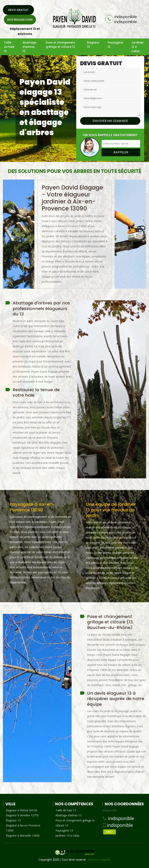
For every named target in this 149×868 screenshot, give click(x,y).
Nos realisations (20, 20)
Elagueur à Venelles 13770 (22, 815)
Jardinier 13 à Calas (138, 47)
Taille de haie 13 (9, 47)
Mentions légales (99, 860)
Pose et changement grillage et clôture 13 (61, 45)
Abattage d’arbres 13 (29, 47)
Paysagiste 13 (115, 45)
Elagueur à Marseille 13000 (23, 835)
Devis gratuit (18, 10)
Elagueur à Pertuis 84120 (21, 810)
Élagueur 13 (93, 45)
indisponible (121, 818)
